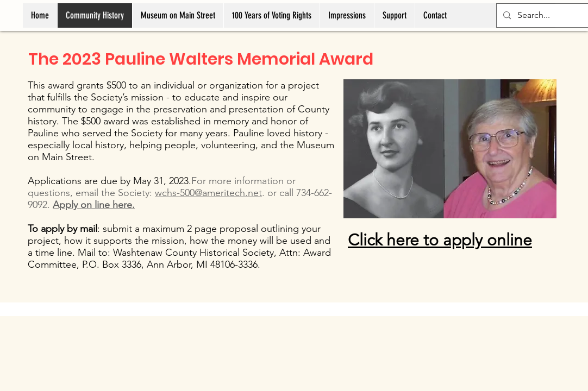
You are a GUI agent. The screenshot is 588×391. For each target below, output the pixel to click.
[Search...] (549, 15)
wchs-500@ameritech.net (208, 193)
